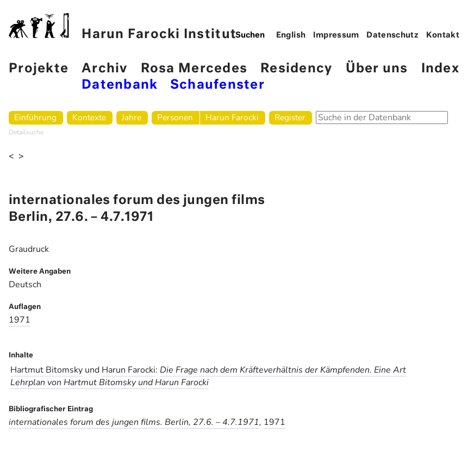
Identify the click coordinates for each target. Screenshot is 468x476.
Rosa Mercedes (194, 69)
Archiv (105, 69)
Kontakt (443, 35)
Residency (296, 69)
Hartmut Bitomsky (46, 370)
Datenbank (120, 85)
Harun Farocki (232, 117)
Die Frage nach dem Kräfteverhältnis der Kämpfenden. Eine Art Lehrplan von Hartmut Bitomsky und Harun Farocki (208, 376)
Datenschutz (392, 35)
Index (440, 69)
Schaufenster (217, 85)
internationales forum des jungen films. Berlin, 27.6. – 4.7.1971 (134, 422)
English (291, 35)
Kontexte (89, 117)
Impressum (336, 35)
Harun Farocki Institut (123, 27)
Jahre (132, 117)
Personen (175, 117)
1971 (20, 320)
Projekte (39, 69)
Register (290, 117)
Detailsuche (26, 132)
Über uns (377, 69)
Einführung (35, 117)
